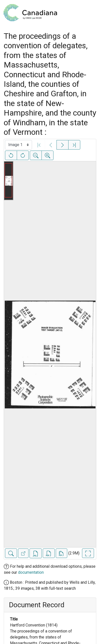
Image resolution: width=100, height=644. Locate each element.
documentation (31, 572)
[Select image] (18, 145)
